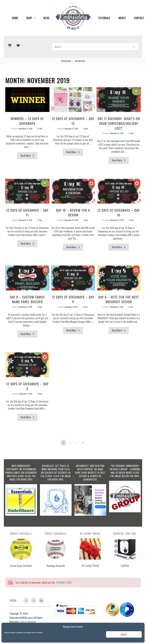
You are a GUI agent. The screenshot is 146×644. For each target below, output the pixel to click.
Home (15, 18)
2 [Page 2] (71, 442)
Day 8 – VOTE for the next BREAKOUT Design (119, 299)
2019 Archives (66, 61)
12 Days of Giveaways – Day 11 (27, 213)
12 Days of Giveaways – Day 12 (73, 121)
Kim (41, 129)
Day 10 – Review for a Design (73, 213)
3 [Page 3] (77, 442)
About (122, 18)
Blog (46, 18)
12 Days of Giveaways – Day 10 (119, 213)
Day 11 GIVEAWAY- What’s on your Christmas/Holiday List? (119, 123)
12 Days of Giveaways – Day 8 (27, 386)
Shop (31, 18)
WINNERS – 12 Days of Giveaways (27, 121)
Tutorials (104, 18)
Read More (29, 156)
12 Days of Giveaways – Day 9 (73, 299)
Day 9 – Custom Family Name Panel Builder (27, 299)
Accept (124, 634)
